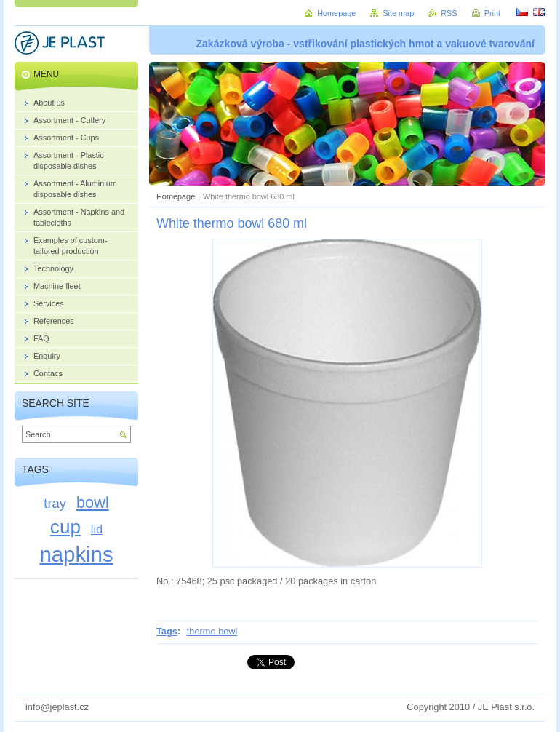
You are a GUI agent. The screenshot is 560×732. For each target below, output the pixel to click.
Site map (398, 13)
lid (97, 529)
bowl (93, 502)
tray (55, 503)
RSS (449, 13)
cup (65, 527)
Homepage (176, 196)
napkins (76, 554)
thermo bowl (212, 631)
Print (492, 13)
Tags (167, 631)
